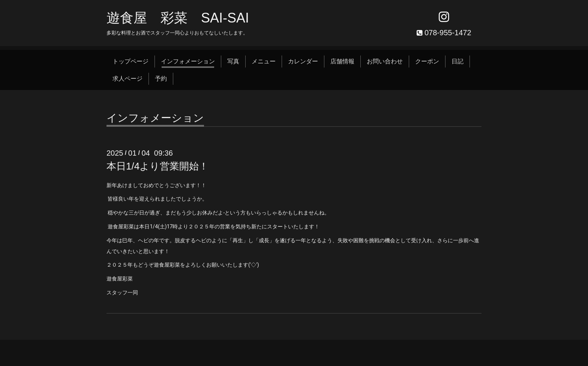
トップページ (130, 61)
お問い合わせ (385, 61)
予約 (161, 79)
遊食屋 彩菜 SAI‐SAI (178, 18)
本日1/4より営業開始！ (157, 166)
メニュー (264, 61)
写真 (233, 61)
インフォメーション (188, 61)
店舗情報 (342, 61)
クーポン (427, 61)
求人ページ (127, 79)
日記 (457, 61)
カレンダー (303, 61)
